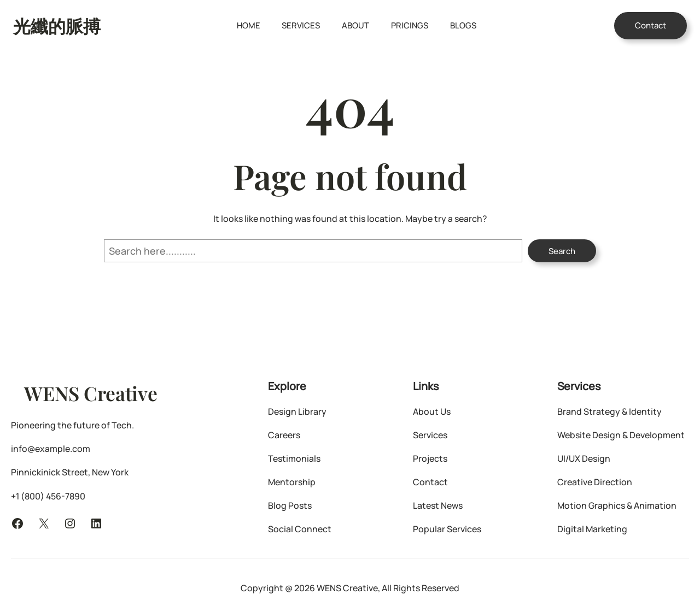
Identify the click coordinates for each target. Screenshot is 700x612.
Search (562, 251)
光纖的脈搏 (57, 26)
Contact (651, 25)
